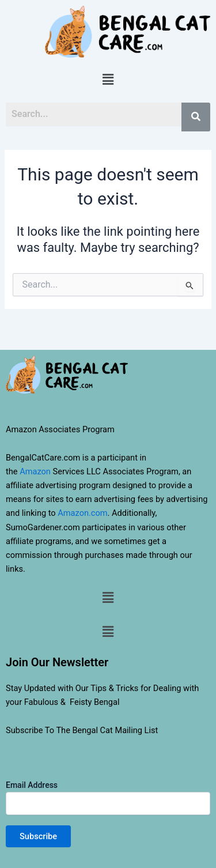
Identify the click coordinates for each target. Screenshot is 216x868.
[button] (108, 80)
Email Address (108, 798)
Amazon (35, 471)
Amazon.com (82, 513)
